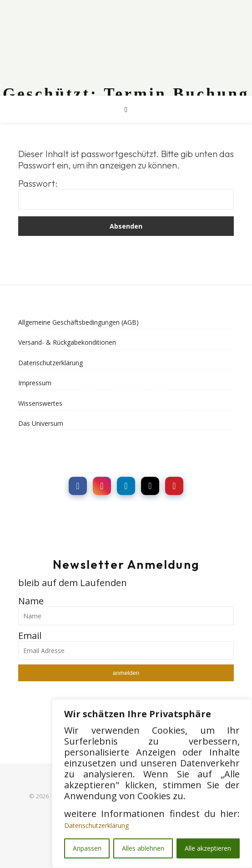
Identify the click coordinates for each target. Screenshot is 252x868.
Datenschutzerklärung (96, 825)
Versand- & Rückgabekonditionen (67, 342)
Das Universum (41, 423)
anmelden (126, 673)
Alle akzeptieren (208, 848)
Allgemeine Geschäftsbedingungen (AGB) (78, 322)
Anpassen (87, 848)
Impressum (35, 383)
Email (30, 636)
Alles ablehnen (143, 848)
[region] (152, 784)
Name (31, 601)
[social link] (78, 486)
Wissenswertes (40, 403)
